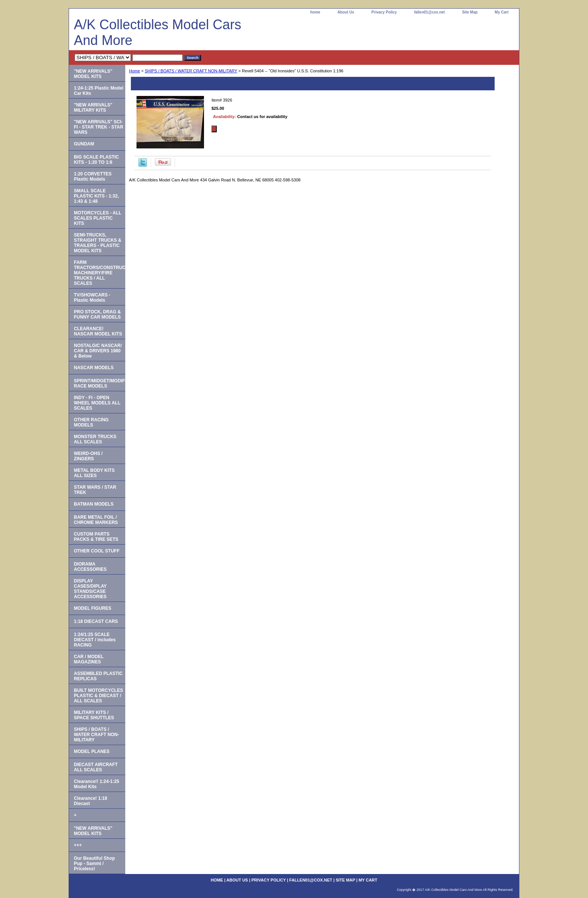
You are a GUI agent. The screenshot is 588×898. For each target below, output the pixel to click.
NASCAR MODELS (94, 368)
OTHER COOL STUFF (97, 551)
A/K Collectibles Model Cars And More (157, 32)
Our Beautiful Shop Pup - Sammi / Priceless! (94, 864)
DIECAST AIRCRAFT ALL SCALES (96, 767)
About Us (346, 12)
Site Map (470, 12)
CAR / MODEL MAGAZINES (89, 659)
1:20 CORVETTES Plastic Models (93, 177)
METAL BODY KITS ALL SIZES (94, 473)
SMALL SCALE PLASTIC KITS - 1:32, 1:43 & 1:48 (96, 196)
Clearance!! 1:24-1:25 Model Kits (97, 784)
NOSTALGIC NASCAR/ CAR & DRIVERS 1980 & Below (98, 351)
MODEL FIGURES (93, 608)
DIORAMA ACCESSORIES (90, 567)
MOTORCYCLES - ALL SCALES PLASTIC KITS (98, 218)
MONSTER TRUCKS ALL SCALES (95, 439)
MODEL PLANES (92, 751)
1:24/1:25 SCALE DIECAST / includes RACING (95, 640)
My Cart (502, 12)
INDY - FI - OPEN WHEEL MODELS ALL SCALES (97, 403)
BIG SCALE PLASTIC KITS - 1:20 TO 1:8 (96, 160)
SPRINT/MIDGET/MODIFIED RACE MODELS (100, 383)
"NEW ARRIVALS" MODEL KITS (93, 74)
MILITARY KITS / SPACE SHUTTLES (94, 715)
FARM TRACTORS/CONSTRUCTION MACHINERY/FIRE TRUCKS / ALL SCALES (100, 273)
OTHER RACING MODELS (91, 422)
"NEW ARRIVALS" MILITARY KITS (93, 108)
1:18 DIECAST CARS (96, 621)
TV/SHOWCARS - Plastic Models (92, 298)
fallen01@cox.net (429, 12)
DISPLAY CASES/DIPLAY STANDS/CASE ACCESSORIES (90, 589)
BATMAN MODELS (94, 504)
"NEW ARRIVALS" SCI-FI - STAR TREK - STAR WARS (99, 127)
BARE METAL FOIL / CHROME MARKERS (96, 520)
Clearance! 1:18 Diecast (91, 801)
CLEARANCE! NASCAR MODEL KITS (98, 331)
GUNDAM (84, 144)
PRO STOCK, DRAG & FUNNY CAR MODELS (97, 314)
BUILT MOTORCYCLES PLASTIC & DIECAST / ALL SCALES (98, 696)
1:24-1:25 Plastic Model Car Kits (99, 91)
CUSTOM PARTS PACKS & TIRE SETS (96, 537)
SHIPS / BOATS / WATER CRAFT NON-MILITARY (191, 71)
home (315, 12)
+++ (78, 845)
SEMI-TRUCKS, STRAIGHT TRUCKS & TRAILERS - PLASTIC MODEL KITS (98, 243)
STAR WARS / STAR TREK (95, 490)
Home (134, 71)
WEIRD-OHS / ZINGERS (88, 456)
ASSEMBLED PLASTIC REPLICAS (98, 676)
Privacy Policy (384, 12)
